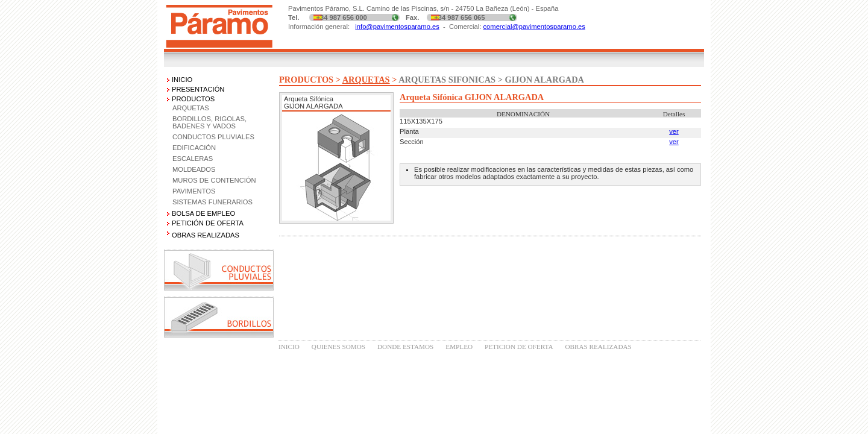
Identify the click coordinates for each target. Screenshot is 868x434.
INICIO (182, 80)
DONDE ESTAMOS (405, 347)
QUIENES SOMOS (338, 347)
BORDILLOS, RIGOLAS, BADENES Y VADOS (209, 122)
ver (674, 131)
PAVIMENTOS (194, 191)
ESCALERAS (193, 159)
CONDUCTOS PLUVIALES (213, 137)
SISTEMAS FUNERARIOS (212, 202)
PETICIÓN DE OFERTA (208, 223)
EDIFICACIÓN (194, 148)
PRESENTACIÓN (198, 89)
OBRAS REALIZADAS (598, 347)
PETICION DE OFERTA (519, 347)
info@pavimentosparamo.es (397, 27)
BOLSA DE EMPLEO (203, 213)
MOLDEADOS (194, 169)
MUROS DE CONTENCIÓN (214, 180)
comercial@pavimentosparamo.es (534, 27)
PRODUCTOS (193, 99)
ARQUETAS (191, 108)
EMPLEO (459, 347)
